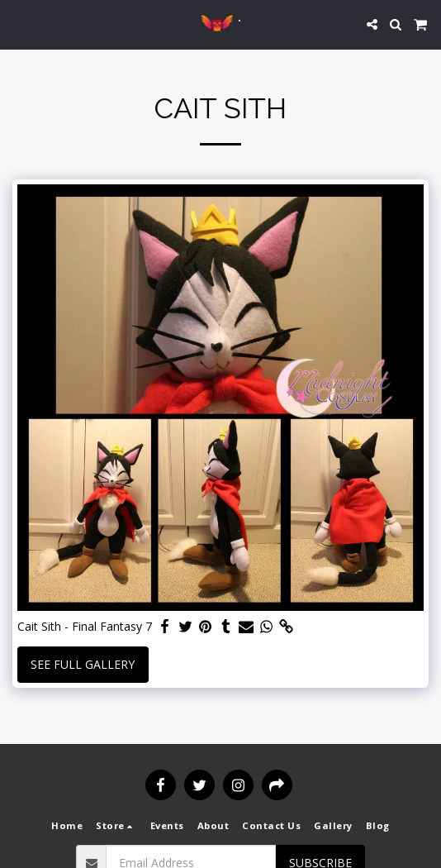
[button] (18, 24)
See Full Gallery (83, 664)
